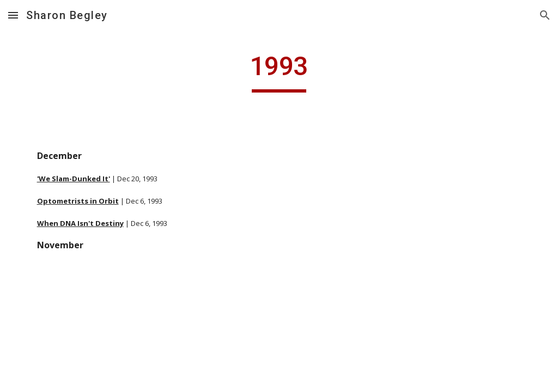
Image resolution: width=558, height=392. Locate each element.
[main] (279, 71)
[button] (13, 15)
